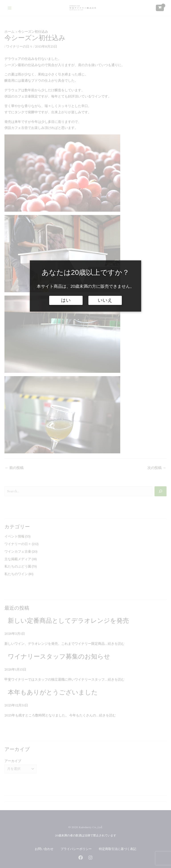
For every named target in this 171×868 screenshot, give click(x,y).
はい (66, 300)
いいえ (105, 300)
